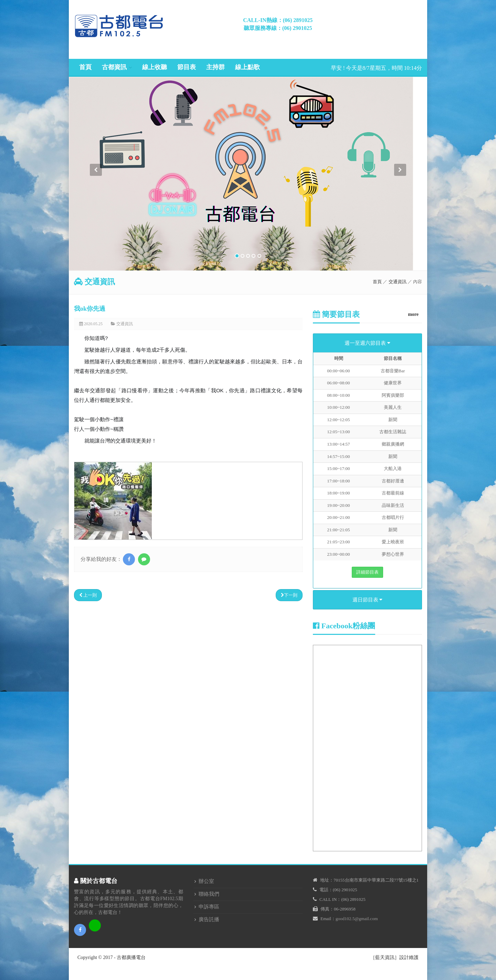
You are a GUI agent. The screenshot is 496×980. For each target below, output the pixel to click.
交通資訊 (398, 282)
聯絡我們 (209, 894)
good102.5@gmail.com (357, 919)
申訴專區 (209, 907)
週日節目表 (368, 600)
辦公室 (206, 881)
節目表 (187, 67)
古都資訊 (114, 67)
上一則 (88, 595)
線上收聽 (155, 67)
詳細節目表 (367, 572)
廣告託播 (209, 919)
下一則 (289, 595)
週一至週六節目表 (367, 343)
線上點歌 (247, 67)
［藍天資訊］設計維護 (394, 957)
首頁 (85, 67)
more (413, 314)
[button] (96, 217)
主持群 (215, 67)
